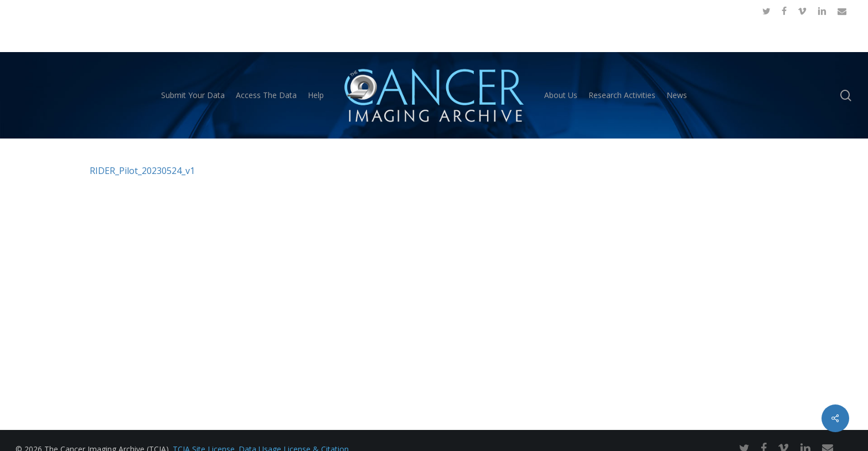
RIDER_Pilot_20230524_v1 (142, 171)
